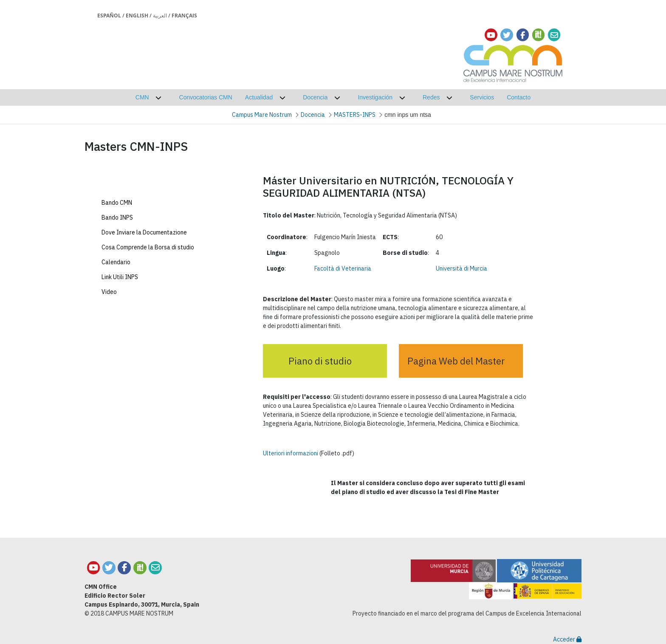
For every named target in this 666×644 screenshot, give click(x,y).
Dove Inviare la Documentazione (144, 287)
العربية (160, 16)
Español (109, 16)
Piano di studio (320, 361)
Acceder (567, 639)
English (137, 16)
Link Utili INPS (120, 332)
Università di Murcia (461, 268)
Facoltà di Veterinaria (343, 268)
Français (184, 16)
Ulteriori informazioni (291, 453)
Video (109, 347)
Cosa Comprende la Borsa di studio (148, 302)
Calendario (116, 317)
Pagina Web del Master (456, 361)
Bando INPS (117, 272)
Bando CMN (117, 257)
